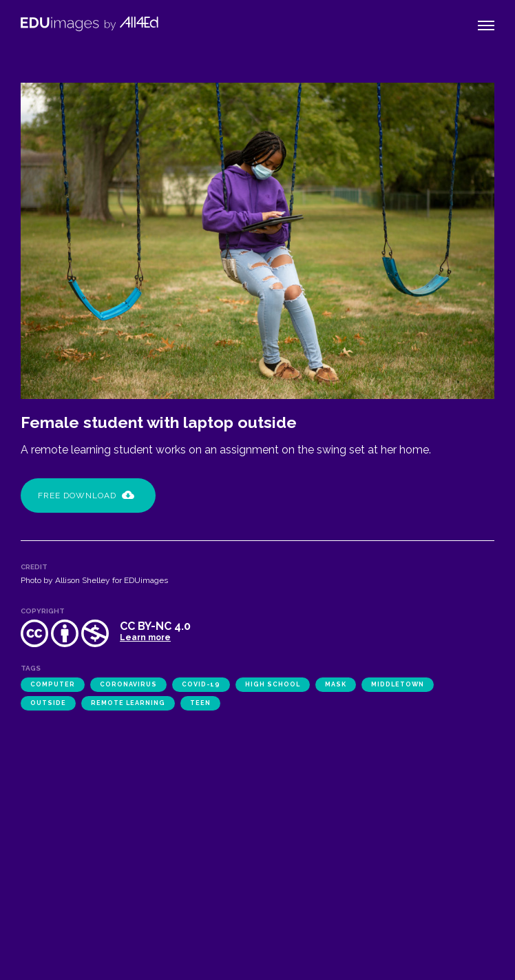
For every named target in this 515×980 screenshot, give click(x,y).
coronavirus (128, 684)
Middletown (398, 684)
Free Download (86, 496)
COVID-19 (201, 684)
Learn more (145, 637)
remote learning (128, 703)
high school (273, 684)
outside (48, 703)
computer (53, 684)
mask (336, 684)
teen (200, 703)
